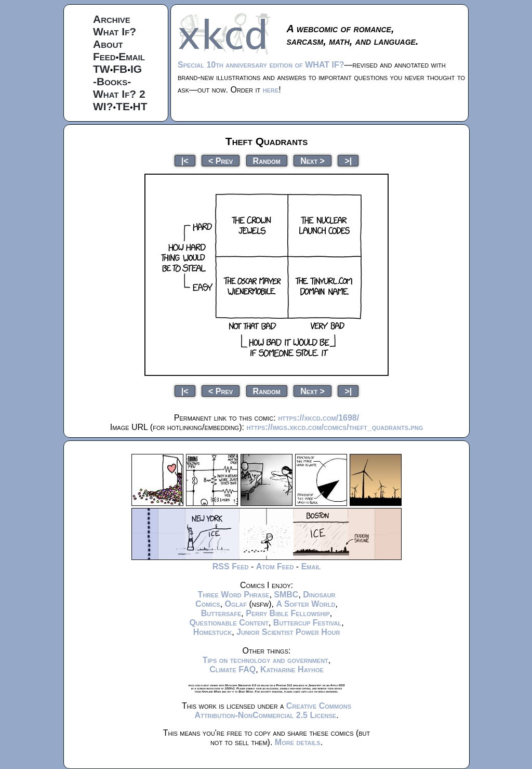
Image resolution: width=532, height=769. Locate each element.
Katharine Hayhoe (292, 669)
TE (123, 106)
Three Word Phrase (233, 595)
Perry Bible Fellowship (288, 613)
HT (140, 106)
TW (102, 69)
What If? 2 (119, 94)
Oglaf (236, 604)
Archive (112, 19)
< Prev (221, 160)
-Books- (112, 81)
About (108, 44)
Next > (312, 160)
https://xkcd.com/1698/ (318, 418)
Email (132, 56)
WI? (103, 106)
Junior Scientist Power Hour (288, 632)
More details (298, 742)
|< (185, 160)
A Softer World (305, 604)
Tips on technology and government (265, 660)
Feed (104, 56)
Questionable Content (229, 623)
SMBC (286, 595)
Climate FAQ (232, 669)
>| (348, 160)
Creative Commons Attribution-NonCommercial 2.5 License (273, 711)
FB (120, 69)
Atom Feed (275, 566)
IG (136, 69)
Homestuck (213, 632)
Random (267, 160)
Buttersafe (221, 613)
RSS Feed (231, 566)
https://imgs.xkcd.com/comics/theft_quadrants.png (335, 427)
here (271, 90)
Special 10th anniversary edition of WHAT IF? (261, 65)
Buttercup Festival (307, 623)
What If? (115, 31)
